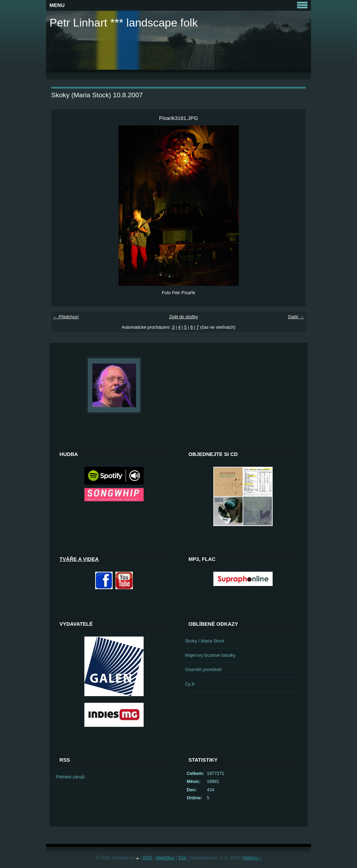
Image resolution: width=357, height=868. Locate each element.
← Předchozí (66, 317)
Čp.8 (190, 684)
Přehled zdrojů (71, 777)
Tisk (182, 858)
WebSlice (165, 858)
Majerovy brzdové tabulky (210, 655)
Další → (296, 317)
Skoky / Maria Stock (205, 641)
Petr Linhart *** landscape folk (124, 23)
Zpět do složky (184, 317)
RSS (147, 858)
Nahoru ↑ (252, 858)
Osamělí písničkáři (203, 669)
